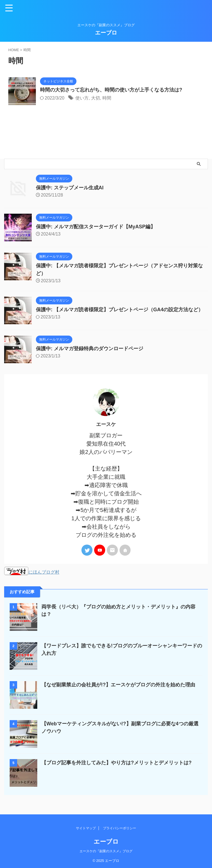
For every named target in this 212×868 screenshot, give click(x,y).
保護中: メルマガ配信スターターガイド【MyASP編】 (96, 227)
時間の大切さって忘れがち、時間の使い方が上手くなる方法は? (111, 90)
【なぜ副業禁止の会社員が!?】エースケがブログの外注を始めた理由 (118, 684)
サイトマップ (86, 827)
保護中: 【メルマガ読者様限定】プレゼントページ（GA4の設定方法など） (120, 310)
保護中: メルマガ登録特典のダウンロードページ (90, 349)
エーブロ (106, 33)
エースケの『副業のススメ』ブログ (106, 850)
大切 (96, 98)
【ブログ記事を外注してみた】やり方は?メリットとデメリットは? (116, 762)
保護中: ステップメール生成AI (70, 188)
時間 (107, 98)
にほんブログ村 (32, 572)
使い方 (82, 98)
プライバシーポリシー (120, 827)
